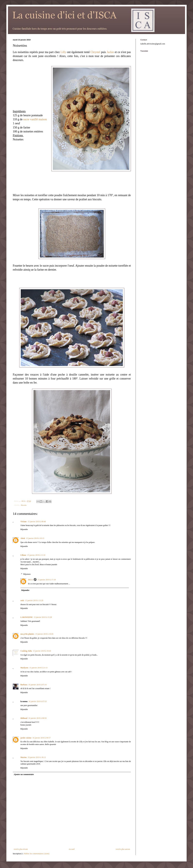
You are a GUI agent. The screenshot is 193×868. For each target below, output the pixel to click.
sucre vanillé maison (35, 119)
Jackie (110, 52)
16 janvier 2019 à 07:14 (37, 685)
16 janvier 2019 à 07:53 (37, 701)
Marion (24, 757)
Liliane (23, 555)
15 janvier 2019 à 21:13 (38, 668)
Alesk (23, 538)
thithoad (24, 718)
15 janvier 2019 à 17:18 (47, 580)
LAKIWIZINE (27, 617)
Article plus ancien (123, 849)
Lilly (63, 52)
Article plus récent (21, 849)
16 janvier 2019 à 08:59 (37, 718)
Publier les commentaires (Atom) (37, 854)
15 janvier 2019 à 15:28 (43, 617)
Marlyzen (24, 668)
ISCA (30, 580)
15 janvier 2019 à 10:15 (35, 538)
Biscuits (24, 505)
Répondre (24, 529)
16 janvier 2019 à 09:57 (41, 738)
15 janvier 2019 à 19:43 (42, 651)
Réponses (27, 574)
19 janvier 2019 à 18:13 (37, 757)
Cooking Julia (26, 651)
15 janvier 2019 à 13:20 (34, 600)
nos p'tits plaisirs (27, 634)
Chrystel (95, 52)
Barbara (24, 685)
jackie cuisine (26, 738)
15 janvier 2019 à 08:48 (37, 522)
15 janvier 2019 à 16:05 (44, 634)
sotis (22, 600)
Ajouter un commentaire (24, 774)
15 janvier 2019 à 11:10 (36, 555)
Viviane (24, 522)
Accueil (72, 849)
